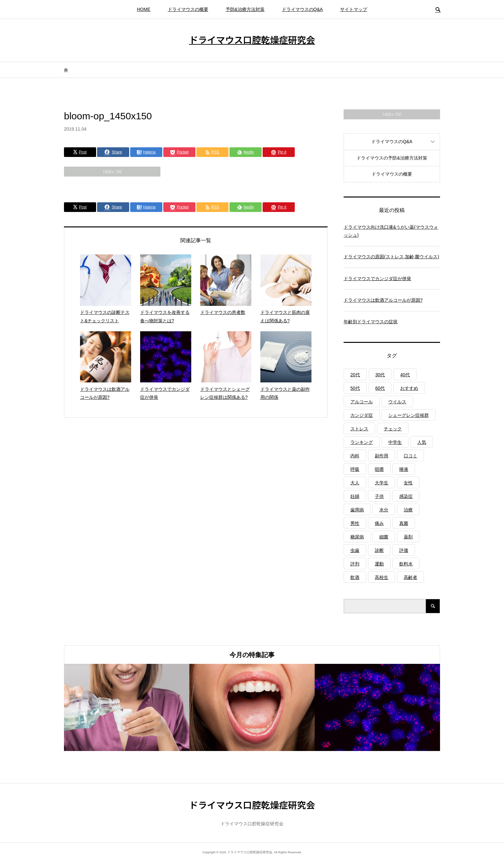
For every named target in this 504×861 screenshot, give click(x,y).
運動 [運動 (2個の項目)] (379, 564)
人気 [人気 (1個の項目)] (422, 442)
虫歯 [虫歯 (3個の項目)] (355, 550)
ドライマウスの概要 (188, 9)
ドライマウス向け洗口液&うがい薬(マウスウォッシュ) (391, 231)
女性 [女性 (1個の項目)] (408, 483)
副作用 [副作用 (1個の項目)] (382, 456)
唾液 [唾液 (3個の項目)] (404, 469)
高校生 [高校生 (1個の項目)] (382, 577)
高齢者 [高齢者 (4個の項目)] (410, 577)
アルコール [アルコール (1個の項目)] (362, 402)
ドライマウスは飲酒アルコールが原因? (383, 300)
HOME (144, 9)
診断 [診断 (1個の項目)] (379, 550)
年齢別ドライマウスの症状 (371, 322)
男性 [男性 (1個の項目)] (355, 523)
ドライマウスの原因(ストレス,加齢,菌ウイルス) (391, 257)
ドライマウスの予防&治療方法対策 (392, 158)
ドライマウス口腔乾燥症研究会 (252, 40)
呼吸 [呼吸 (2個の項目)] (355, 469)
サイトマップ (354, 9)
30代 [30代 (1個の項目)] (380, 375)
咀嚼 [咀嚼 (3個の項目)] (379, 469)
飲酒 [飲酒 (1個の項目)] (355, 577)
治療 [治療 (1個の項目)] (408, 510)
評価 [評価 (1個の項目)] (404, 550)
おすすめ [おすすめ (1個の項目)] (409, 388)
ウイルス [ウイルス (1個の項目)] (397, 402)
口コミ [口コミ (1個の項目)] (410, 456)
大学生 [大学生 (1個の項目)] (382, 483)
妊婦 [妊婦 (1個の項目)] (355, 496)
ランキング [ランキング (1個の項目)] (362, 442)
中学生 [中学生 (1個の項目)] (395, 442)
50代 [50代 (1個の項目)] (355, 388)
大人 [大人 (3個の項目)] (355, 483)
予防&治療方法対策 (245, 9)
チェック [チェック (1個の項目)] (393, 429)
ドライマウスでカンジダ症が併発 (377, 279)
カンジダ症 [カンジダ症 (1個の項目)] (362, 415)
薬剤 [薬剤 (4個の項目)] (408, 537)
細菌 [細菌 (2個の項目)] (384, 537)
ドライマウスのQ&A (302, 9)
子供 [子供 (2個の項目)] (379, 496)
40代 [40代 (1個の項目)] (405, 375)
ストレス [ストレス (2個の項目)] (359, 429)
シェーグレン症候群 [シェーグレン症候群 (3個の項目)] (409, 415)
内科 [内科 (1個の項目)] (355, 456)
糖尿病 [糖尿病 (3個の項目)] (357, 537)
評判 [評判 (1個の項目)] (355, 564)
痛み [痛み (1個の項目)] (379, 523)
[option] (127, 707)
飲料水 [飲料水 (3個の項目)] (406, 564)
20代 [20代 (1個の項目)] (355, 375)
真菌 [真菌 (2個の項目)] (404, 523)
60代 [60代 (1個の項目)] (380, 388)
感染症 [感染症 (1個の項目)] (406, 496)
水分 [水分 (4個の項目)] (384, 510)
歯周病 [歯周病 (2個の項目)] (357, 510)
